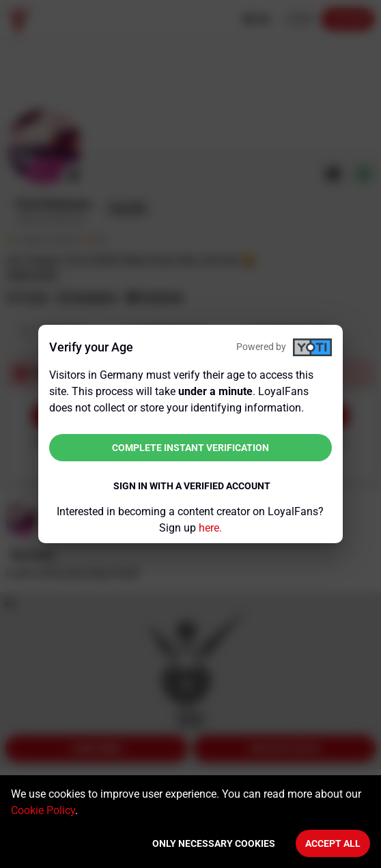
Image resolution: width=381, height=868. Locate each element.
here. (210, 528)
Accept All (333, 843)
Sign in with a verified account (192, 486)
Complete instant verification (190, 448)
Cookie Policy (43, 810)
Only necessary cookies (214, 843)
